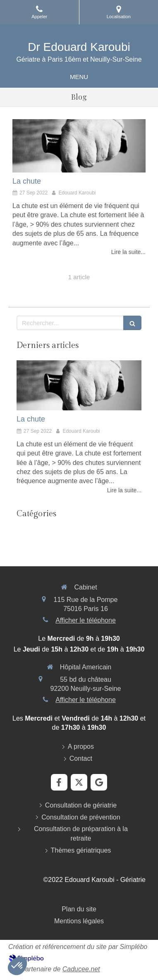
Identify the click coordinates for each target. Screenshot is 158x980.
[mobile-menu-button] (79, 77)
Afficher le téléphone (86, 620)
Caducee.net (81, 969)
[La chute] (79, 146)
